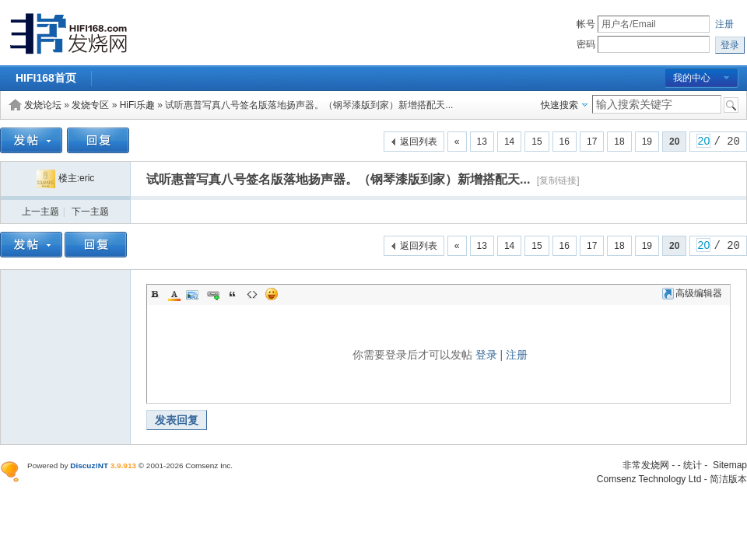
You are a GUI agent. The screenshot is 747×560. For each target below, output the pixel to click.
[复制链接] (558, 180)
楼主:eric (66, 178)
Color (174, 294)
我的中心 (692, 78)
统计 (693, 465)
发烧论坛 (43, 105)
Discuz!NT (89, 465)
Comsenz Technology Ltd (649, 479)
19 (647, 142)
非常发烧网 (646, 465)
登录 (486, 355)
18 (619, 142)
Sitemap (730, 465)
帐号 (586, 24)
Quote (233, 294)
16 (565, 142)
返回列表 (419, 142)
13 (482, 142)
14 (509, 142)
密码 (586, 44)
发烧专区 (90, 105)
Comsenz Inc (208, 465)
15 (537, 142)
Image (194, 294)
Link (213, 294)
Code (252, 294)
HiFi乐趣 (137, 105)
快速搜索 (559, 105)
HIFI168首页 (46, 78)
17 (592, 142)
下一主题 (90, 212)
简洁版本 (728, 479)
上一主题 (40, 212)
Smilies (272, 294)
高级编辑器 (692, 293)
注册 (724, 24)
